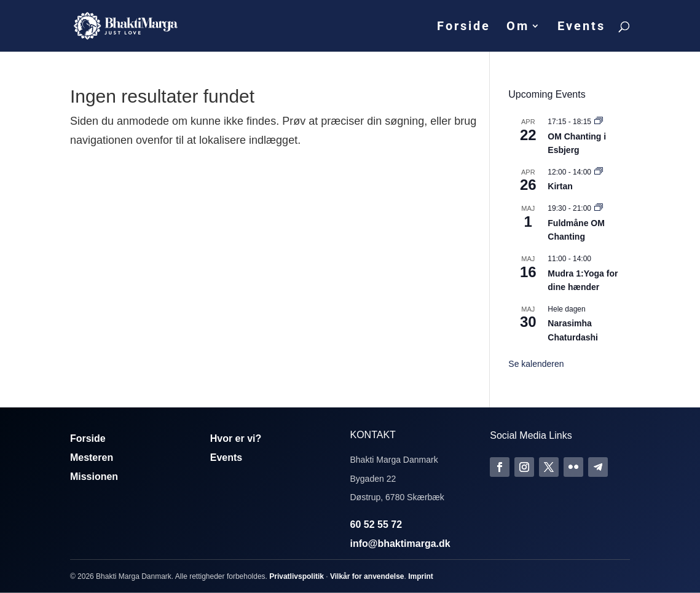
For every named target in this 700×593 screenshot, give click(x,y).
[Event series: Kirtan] (599, 172)
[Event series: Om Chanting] (599, 122)
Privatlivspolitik (297, 576)
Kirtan (560, 186)
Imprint (421, 576)
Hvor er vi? (236, 438)
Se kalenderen (536, 364)
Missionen (94, 477)
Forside (464, 27)
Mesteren (92, 458)
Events (581, 27)
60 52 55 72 (376, 524)
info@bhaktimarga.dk (400, 544)
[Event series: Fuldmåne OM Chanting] (599, 208)
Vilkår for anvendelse (367, 576)
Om (518, 27)
